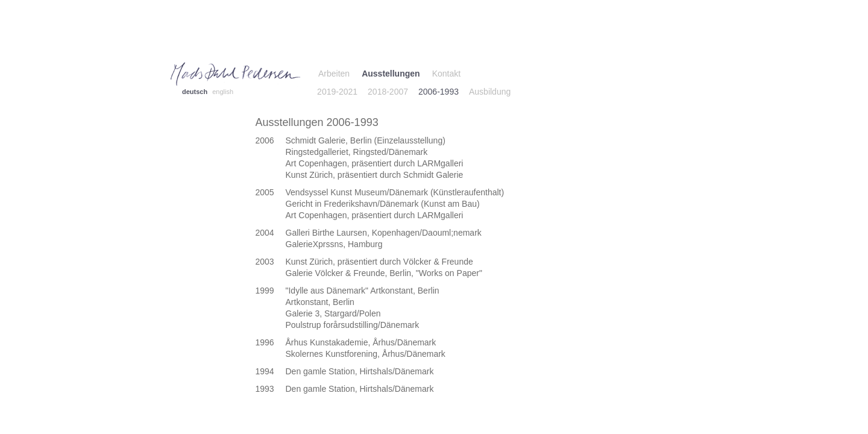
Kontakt (446, 74)
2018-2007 (388, 92)
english (223, 92)
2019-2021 (337, 92)
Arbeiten (334, 74)
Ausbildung (490, 92)
